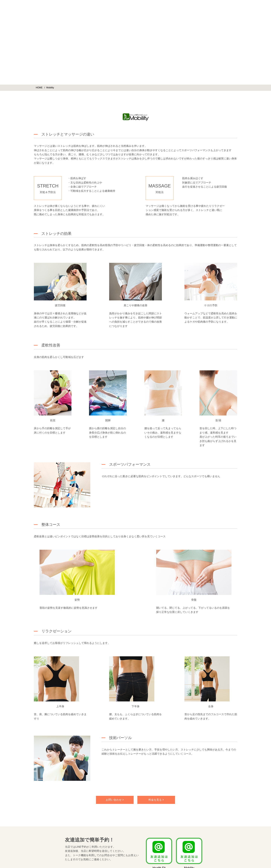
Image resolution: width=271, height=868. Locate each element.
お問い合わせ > (115, 800)
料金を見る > (156, 800)
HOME (39, 88)
